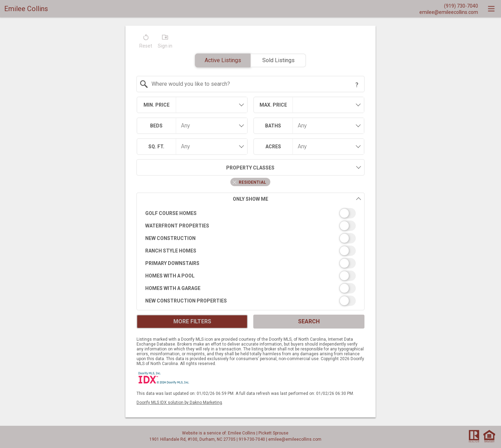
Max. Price (273, 105)
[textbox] (255, 84)
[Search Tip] (357, 85)
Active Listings (223, 60)
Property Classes (206, 167)
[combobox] (251, 84)
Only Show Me (297, 199)
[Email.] (449, 12)
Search (309, 321)
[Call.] (449, 6)
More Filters (192, 321)
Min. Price (157, 105)
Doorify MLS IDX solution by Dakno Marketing (179, 403)
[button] (146, 43)
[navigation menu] (491, 9)
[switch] (251, 213)
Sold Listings (278, 60)
